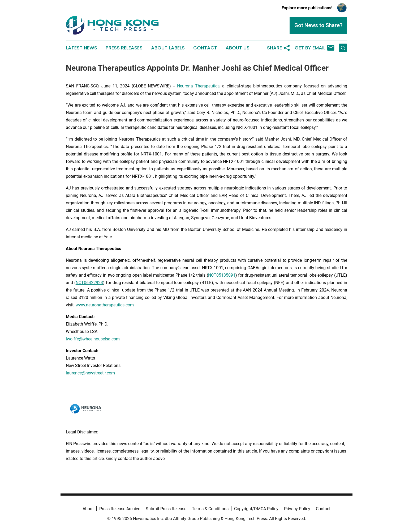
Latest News (81, 48)
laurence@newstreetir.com (90, 373)
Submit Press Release (166, 509)
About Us (238, 48)
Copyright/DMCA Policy (256, 509)
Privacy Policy (297, 509)
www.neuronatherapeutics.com (105, 305)
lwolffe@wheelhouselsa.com (93, 339)
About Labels (168, 48)
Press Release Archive (120, 509)
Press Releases (124, 48)
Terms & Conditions (210, 509)
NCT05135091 (222, 275)
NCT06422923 (89, 283)
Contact (205, 48)
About (88, 509)
